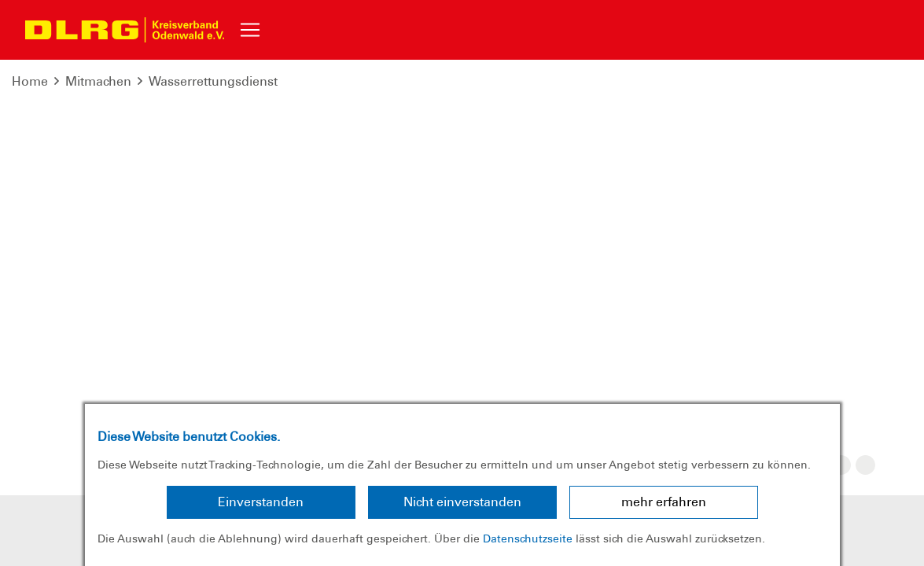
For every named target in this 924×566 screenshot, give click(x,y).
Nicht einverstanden (462, 502)
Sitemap (292, 346)
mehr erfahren (664, 502)
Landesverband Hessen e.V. (739, 346)
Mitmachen (98, 81)
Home (30, 81)
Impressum (136, 346)
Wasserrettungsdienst (213, 81)
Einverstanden (261, 502)
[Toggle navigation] (250, 30)
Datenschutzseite (528, 538)
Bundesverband (597, 346)
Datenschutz (219, 346)
